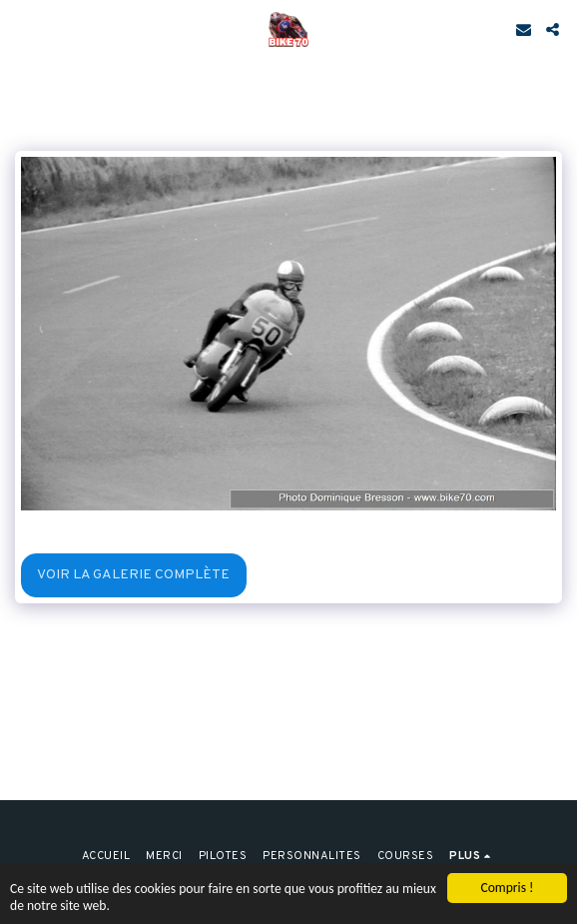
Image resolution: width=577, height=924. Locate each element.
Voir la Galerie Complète (133, 575)
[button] (22, 29)
